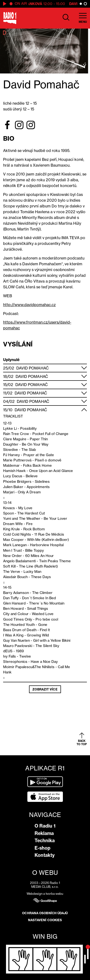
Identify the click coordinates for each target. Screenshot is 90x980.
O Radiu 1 (45, 826)
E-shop (42, 848)
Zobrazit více (45, 689)
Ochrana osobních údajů (45, 913)
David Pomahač (33, 368)
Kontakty (45, 855)
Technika (45, 841)
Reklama (44, 833)
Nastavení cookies (45, 920)
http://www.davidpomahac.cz (29, 305)
